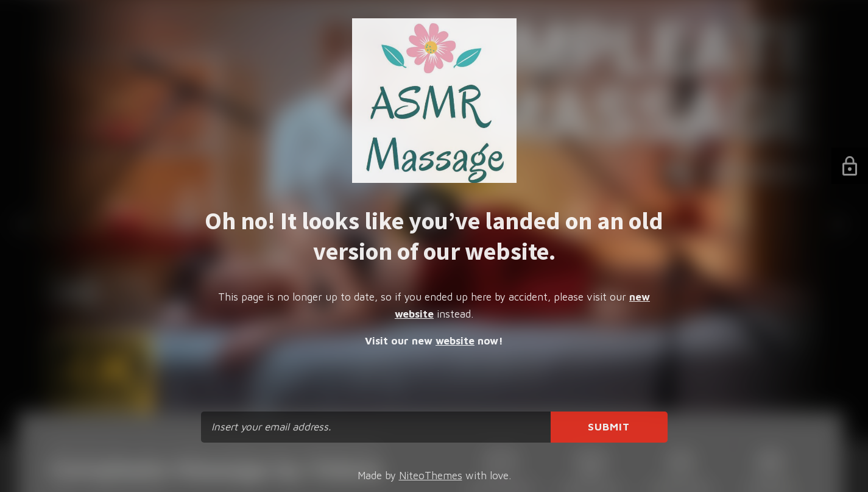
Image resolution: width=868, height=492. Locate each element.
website (455, 341)
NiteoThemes (431, 476)
